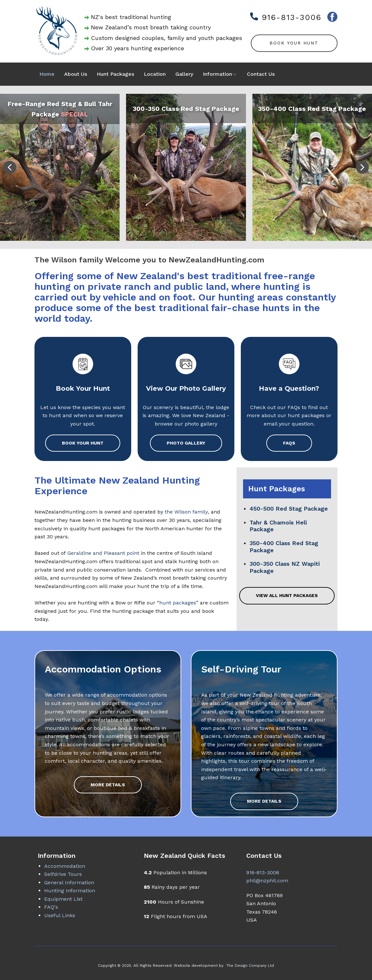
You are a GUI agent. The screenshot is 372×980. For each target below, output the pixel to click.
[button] (10, 167)
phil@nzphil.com (267, 881)
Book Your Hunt (294, 43)
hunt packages (178, 603)
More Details (108, 785)
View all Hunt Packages (287, 595)
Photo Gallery (186, 443)
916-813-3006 (286, 18)
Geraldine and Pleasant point (103, 553)
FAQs (289, 443)
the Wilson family (186, 512)
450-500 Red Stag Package (289, 509)
